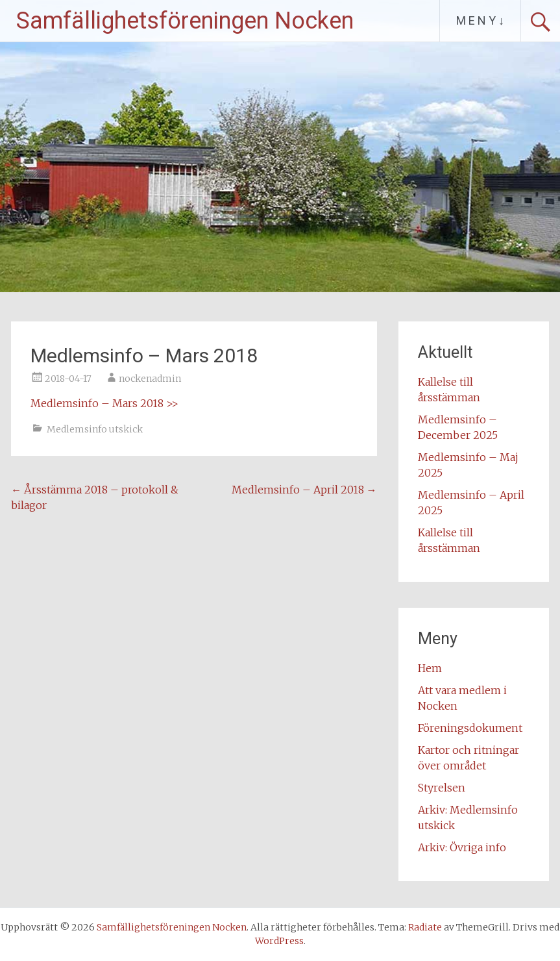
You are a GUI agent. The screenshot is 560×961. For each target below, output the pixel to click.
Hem (430, 668)
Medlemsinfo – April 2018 (304, 490)
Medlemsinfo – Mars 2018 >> (104, 403)
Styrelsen (442, 788)
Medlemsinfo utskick (95, 429)
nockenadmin (150, 379)
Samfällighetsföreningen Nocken (185, 21)
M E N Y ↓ (480, 20)
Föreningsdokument (470, 728)
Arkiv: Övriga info (462, 847)
